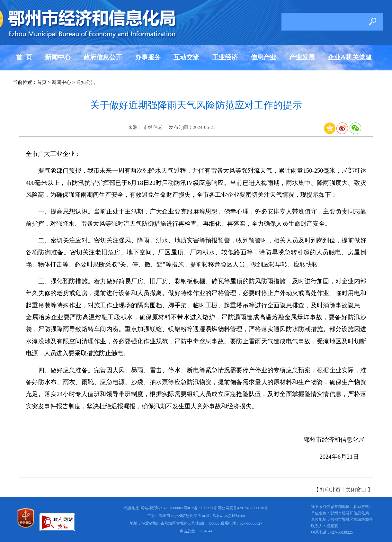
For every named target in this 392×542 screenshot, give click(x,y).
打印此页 (330, 490)
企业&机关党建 (350, 57)
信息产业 (263, 57)
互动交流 (186, 57)
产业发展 (302, 57)
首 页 (24, 57)
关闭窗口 (356, 490)
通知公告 (86, 82)
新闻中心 (58, 57)
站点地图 (132, 508)
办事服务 (148, 57)
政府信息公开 (103, 57)
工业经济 (225, 57)
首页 (42, 82)
